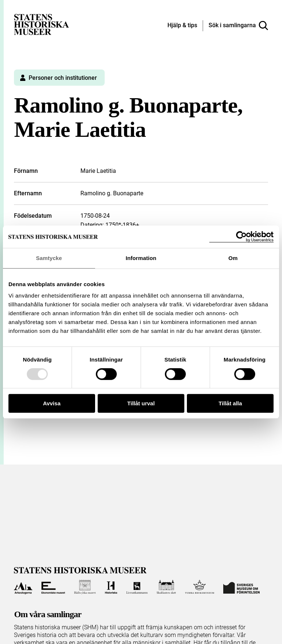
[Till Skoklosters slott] (166, 587)
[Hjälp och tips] (182, 26)
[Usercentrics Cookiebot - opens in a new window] (241, 237)
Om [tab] (233, 258)
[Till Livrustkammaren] (137, 587)
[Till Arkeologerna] (23, 587)
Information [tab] (141, 258)
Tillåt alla (230, 403)
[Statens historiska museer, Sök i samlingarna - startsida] (41, 24)
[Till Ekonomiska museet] (53, 587)
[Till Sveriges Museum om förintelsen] (241, 587)
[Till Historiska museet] (111, 587)
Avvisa (52, 403)
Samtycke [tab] (49, 258)
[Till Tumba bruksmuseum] (200, 587)
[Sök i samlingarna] (238, 26)
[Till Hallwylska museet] (85, 587)
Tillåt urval (141, 403)
